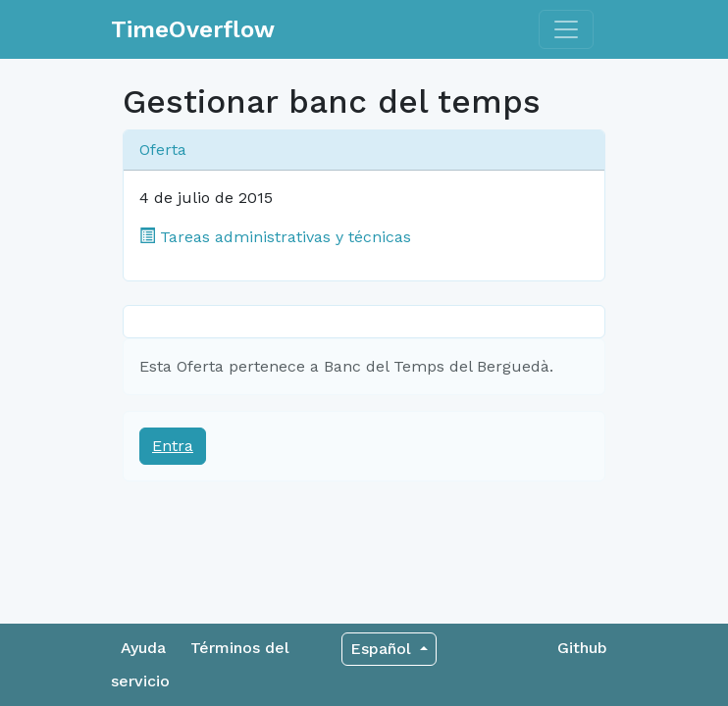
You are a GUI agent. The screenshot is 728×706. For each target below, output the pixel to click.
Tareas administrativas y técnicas (275, 237)
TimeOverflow (193, 29)
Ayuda (143, 648)
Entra (173, 446)
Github (582, 648)
